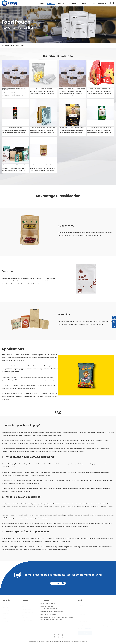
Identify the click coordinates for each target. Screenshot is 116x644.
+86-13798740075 (52, 616)
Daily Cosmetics (27, 612)
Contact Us (58, 585)
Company (6, 613)
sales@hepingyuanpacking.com (53, 613)
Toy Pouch (25, 618)
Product (6, 608)
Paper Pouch (26, 610)
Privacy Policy (87, 629)
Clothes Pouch (27, 621)
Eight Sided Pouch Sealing (28, 606)
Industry (6, 610)
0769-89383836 (50, 605)
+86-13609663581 (52, 610)
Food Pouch (26, 615)
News (5, 619)
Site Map (71, 642)
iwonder (84, 642)
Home (5, 605)
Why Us (5, 616)
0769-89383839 (48, 608)
